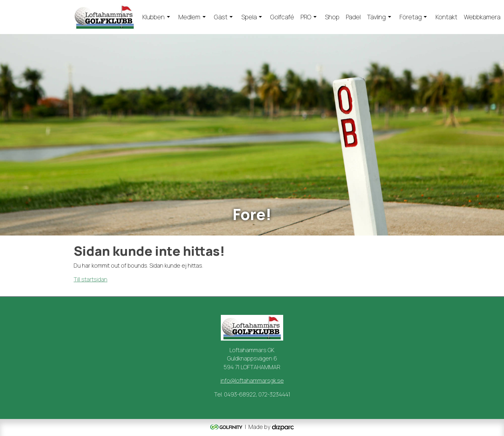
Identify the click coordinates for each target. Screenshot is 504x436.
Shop (332, 17)
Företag (411, 17)
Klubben (153, 17)
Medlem (189, 17)
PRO (306, 17)
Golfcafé (282, 17)
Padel (353, 17)
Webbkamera (482, 17)
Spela (249, 17)
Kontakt (446, 17)
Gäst (221, 17)
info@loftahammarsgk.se (252, 380)
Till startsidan (90, 279)
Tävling (376, 17)
